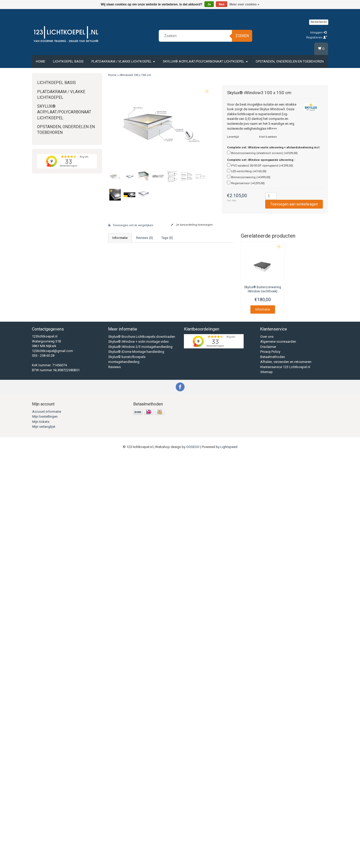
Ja (209, 4)
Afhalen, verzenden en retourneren (286, 773)
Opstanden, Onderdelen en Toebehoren (290, 61)
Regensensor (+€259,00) (248, 183)
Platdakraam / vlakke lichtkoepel (123, 61)
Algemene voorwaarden (278, 753)
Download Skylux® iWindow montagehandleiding (149, 305)
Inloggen (318, 33)
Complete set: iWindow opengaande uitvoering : (261, 160)
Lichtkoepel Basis (68, 61)
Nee (222, 4)
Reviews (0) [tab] (145, 238)
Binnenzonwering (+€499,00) (251, 177)
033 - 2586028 (141, 257)
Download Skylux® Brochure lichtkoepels (144, 297)
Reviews (115, 779)
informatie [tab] (120, 238)
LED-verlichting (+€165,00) (249, 171)
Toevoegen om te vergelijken (131, 225)
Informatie (263, 309)
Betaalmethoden (273, 769)
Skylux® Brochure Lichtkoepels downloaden (142, 748)
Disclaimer (268, 758)
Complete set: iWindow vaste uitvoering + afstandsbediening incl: (274, 147)
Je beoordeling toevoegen (192, 225)
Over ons (267, 748)
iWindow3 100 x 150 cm (135, 75)
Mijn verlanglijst (44, 838)
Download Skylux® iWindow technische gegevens (150, 312)
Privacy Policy (270, 763)
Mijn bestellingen (45, 828)
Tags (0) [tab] (167, 238)
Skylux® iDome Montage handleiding (136, 763)
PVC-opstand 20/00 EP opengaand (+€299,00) (262, 166)
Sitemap (266, 784)
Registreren (317, 37)
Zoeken (242, 36)
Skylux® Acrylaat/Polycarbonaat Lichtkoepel (205, 61)
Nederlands (319, 22)
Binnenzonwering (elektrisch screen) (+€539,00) (264, 153)
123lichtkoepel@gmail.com (52, 762)
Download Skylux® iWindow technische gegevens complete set (160, 320)
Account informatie (47, 823)
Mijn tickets (41, 833)
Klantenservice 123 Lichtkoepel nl (285, 779)
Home (41, 61)
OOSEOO (193, 858)
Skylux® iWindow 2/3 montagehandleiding (140, 758)
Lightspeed (229, 858)
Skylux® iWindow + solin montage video (139, 753)
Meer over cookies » (245, 4)
